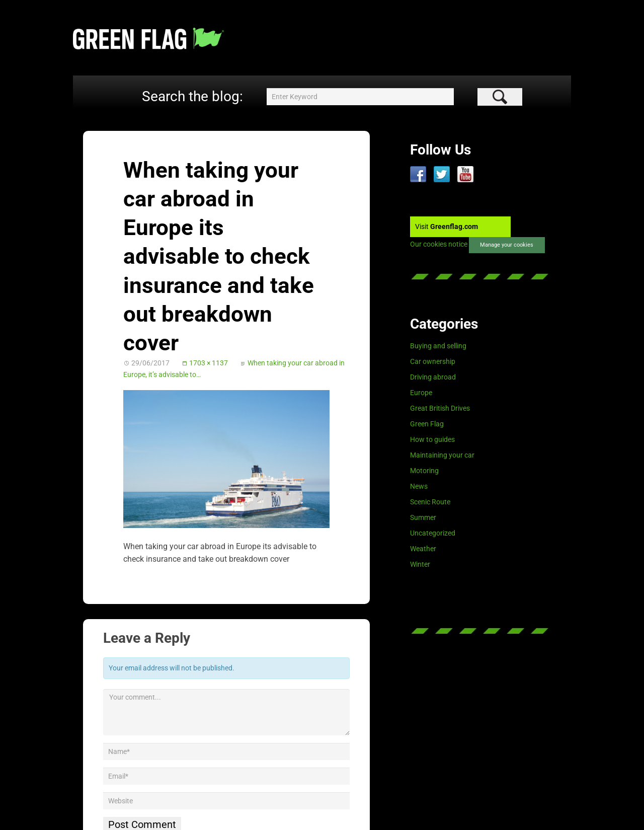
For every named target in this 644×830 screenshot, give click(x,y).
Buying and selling (438, 346)
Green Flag (427, 424)
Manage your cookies (507, 245)
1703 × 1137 (209, 363)
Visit (447, 227)
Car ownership (433, 361)
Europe (421, 393)
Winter (420, 564)
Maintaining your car (442, 455)
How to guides (432, 439)
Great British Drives (440, 408)
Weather (423, 549)
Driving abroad (433, 377)
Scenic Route (430, 502)
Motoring (424, 471)
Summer (423, 517)
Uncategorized (433, 533)
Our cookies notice (439, 245)
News (419, 486)
